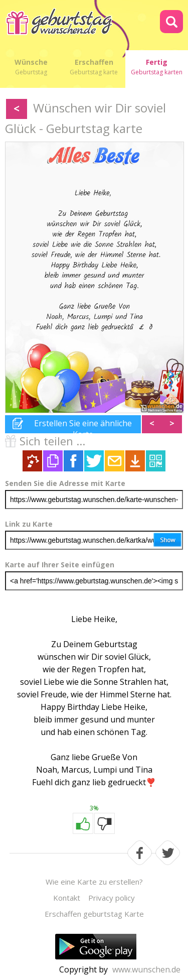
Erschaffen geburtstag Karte (94, 914)
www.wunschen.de (146, 969)
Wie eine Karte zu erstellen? (94, 882)
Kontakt (67, 898)
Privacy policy (112, 898)
